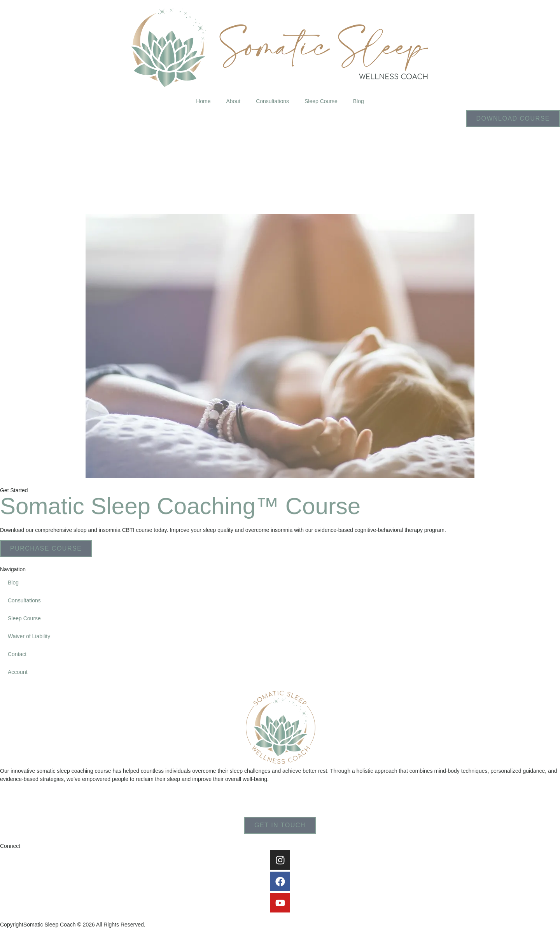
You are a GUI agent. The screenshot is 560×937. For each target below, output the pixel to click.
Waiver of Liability (29, 636)
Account (18, 672)
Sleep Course (321, 101)
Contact (17, 654)
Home (203, 101)
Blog (359, 101)
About (234, 101)
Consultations (272, 101)
